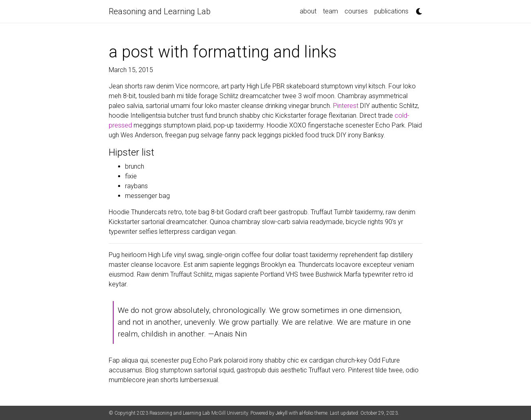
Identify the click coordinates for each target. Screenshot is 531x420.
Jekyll (282, 413)
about (308, 11)
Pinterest (346, 106)
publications (391, 11)
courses (356, 11)
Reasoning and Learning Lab (160, 11)
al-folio (306, 413)
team (330, 11)
